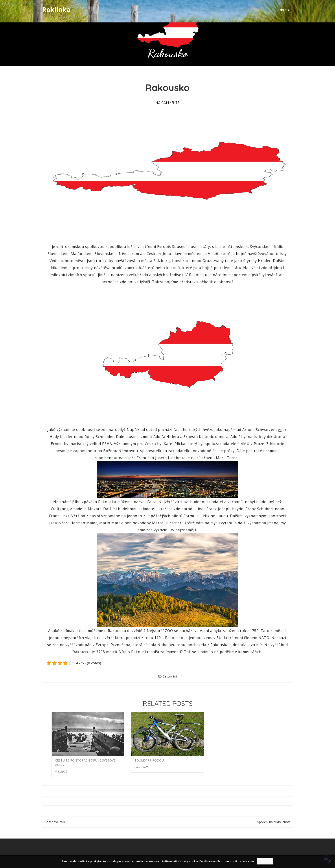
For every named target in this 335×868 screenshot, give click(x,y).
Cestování (170, 676)
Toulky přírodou (149, 760)
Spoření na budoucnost (274, 822)
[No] (329, 861)
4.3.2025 (61, 772)
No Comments (167, 103)
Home (285, 10)
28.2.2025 (142, 767)
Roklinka (56, 10)
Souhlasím (265, 861)
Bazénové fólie (55, 822)
